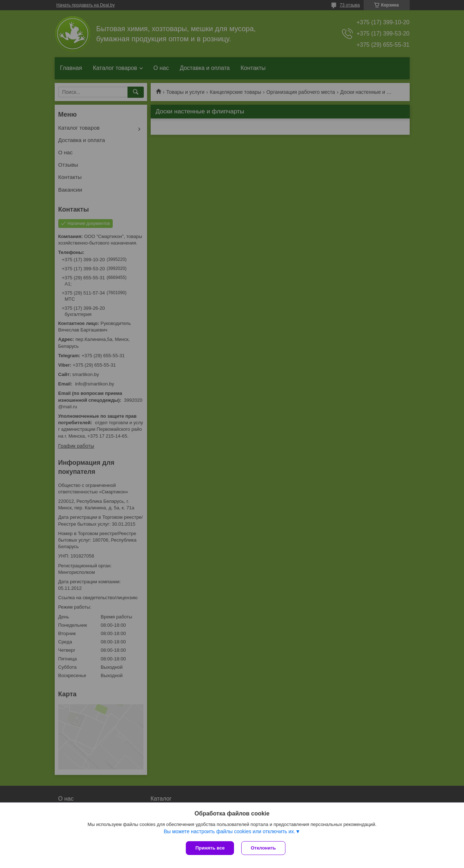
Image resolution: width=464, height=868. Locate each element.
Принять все (210, 848)
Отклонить (263, 848)
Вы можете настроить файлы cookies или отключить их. (229, 831)
